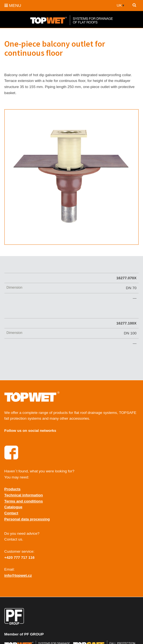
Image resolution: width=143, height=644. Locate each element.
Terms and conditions (24, 501)
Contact (11, 513)
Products (13, 489)
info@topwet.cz (18, 575)
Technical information (24, 495)
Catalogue (13, 507)
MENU (13, 5)
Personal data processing (27, 519)
